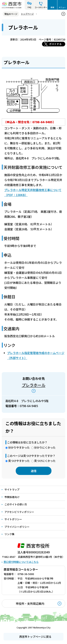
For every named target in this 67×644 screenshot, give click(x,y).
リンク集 (9, 534)
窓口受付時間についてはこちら (21, 562)
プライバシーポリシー (17, 527)
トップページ (27, 14)
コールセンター (41, 7)
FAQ (29, 7)
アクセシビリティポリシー (19, 512)
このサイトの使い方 (16, 504)
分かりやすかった (19, 447)
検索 (52, 7)
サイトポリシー (13, 519)
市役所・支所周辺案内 (30, 604)
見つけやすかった (19, 461)
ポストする (55, 44)
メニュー (62, 7)
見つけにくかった (45, 461)
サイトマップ (12, 489)
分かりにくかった (45, 447)
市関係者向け (12, 497)
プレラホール (34, 385)
